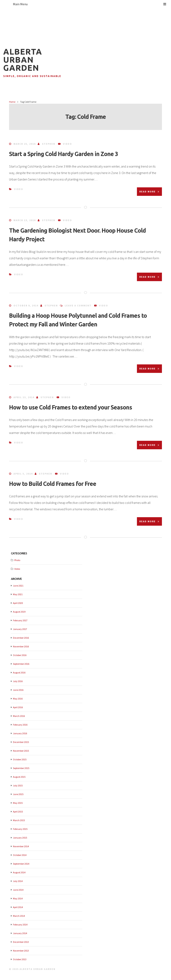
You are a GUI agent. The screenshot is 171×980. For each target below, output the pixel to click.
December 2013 (21, 942)
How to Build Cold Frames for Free (53, 484)
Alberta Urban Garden (23, 60)
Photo (17, 560)
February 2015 (20, 829)
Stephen (49, 144)
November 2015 (21, 751)
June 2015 (18, 794)
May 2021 (18, 594)
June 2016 (18, 690)
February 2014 (20, 925)
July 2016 (18, 681)
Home (12, 102)
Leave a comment (78, 305)
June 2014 (18, 890)
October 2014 (20, 855)
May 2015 (18, 803)
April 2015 (18, 812)
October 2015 (20, 759)
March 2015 (19, 820)
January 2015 (20, 838)
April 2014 (18, 907)
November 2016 (21, 646)
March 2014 (19, 916)
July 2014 (18, 881)
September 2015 (21, 768)
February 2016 (20, 725)
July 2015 (18, 785)
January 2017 (20, 629)
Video (67, 144)
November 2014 (21, 846)
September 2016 (21, 664)
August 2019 (19, 612)
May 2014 (18, 898)
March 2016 (19, 716)
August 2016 (19, 672)
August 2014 (19, 872)
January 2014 (20, 933)
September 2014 (21, 864)
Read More (149, 191)
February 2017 (20, 620)
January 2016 (20, 733)
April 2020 (18, 603)
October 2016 (20, 655)
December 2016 (21, 638)
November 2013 (21, 951)
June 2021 (18, 586)
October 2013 (20, 959)
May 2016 (18, 699)
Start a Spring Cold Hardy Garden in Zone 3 (64, 154)
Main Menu (90, 4)
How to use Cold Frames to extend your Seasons (71, 407)
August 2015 (19, 777)
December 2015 (21, 742)
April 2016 (18, 707)
